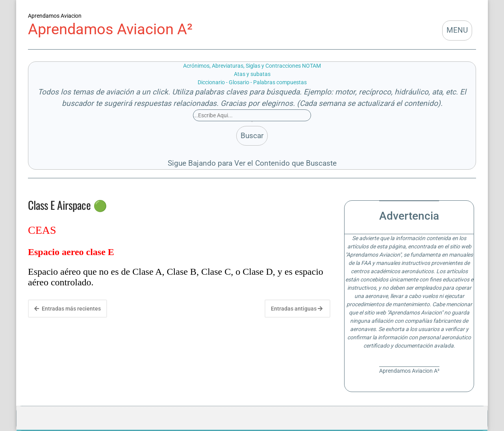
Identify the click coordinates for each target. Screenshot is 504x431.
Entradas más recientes (68, 309)
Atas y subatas (252, 74)
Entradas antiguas (297, 309)
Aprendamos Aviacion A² (110, 29)
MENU (457, 30)
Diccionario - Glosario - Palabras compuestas (252, 82)
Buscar (252, 136)
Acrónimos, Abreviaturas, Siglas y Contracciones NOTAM (252, 66)
